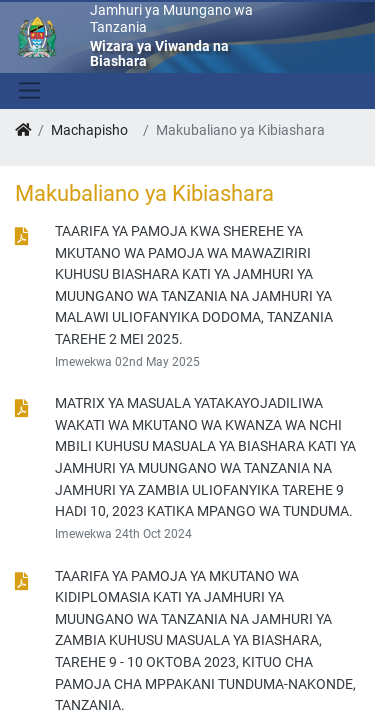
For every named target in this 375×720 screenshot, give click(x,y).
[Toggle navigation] (27, 91)
